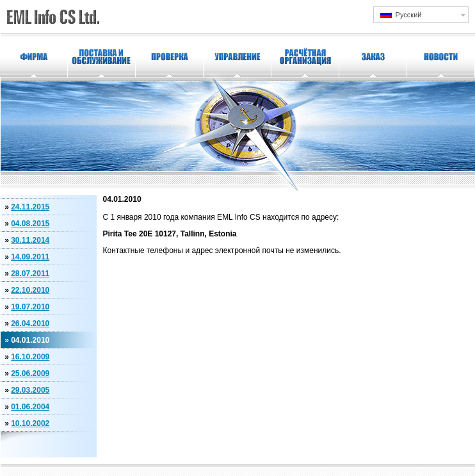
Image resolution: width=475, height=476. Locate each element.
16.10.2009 (30, 357)
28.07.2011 (30, 274)
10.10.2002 (30, 423)
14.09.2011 (30, 257)
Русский (401, 14)
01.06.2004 (30, 407)
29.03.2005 (30, 390)
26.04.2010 (30, 324)
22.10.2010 (30, 290)
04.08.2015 (30, 224)
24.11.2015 (30, 207)
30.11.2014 (30, 240)
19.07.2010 (30, 307)
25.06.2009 (30, 373)
